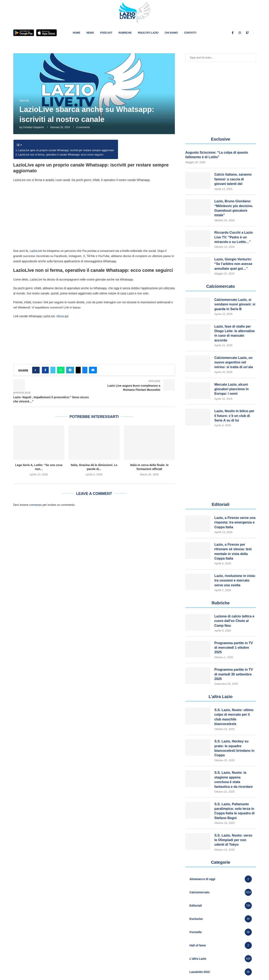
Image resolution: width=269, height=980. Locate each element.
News (90, 33)
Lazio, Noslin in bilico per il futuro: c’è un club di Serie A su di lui (234, 416)
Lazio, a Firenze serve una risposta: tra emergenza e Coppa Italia (235, 522)
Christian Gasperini (33, 127)
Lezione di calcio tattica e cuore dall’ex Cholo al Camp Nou (234, 621)
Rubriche (125, 33)
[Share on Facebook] (45, 370)
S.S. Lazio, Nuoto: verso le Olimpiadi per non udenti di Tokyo (233, 840)
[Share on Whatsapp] (61, 370)
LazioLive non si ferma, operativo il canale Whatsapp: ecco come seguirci (61, 155)
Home (77, 33)
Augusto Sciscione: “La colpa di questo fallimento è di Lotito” (217, 155)
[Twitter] (236, 33)
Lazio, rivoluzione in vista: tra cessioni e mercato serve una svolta (235, 580)
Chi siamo (171, 33)
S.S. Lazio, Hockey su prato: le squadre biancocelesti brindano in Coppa (234, 748)
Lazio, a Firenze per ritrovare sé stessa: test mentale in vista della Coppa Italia (233, 551)
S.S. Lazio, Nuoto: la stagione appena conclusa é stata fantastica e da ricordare (234, 780)
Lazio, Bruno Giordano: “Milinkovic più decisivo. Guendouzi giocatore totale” (234, 208)
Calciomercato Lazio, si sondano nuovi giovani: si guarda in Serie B (235, 304)
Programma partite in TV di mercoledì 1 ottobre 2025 (234, 648)
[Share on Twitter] (53, 370)
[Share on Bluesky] (85, 370)
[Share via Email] (93, 370)
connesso (35, 505)
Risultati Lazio (148, 33)
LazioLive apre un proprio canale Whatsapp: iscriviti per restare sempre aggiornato (66, 150)
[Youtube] (243, 33)
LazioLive (36, 251)
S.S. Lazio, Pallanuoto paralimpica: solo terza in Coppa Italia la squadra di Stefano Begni (235, 811)
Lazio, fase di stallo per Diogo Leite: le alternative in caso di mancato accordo (235, 333)
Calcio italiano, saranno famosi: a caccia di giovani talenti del (233, 179)
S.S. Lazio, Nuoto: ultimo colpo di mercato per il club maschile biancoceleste (234, 717)
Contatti (190, 33)
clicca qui (62, 316)
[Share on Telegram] (70, 370)
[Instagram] (240, 33)
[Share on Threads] (78, 370)
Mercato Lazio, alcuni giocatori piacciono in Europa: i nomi (232, 389)
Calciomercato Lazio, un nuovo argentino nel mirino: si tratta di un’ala (234, 362)
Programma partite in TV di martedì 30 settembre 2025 (234, 674)
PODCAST (106, 33)
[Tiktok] (251, 33)
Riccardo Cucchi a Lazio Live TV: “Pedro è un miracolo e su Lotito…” (234, 237)
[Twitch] (247, 33)
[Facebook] (233, 33)
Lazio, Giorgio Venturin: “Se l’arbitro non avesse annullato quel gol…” (233, 264)
